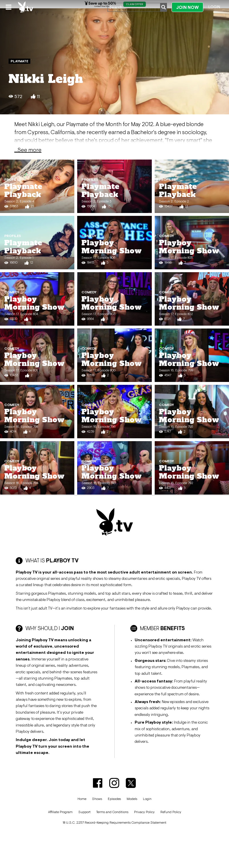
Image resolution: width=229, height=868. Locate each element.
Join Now (187, 7)
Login (214, 7)
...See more (28, 150)
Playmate (19, 61)
